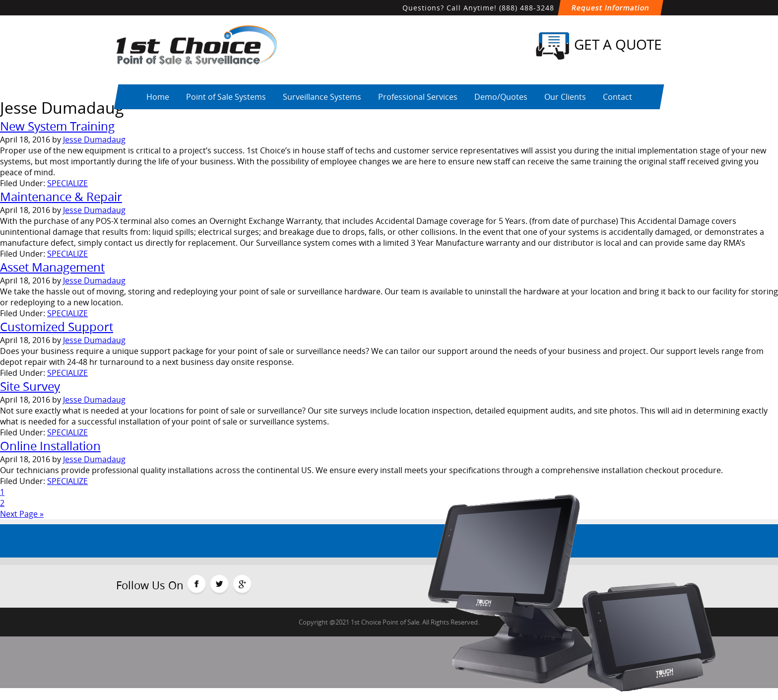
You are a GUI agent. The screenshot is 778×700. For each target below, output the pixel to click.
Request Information (610, 8)
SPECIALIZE (67, 183)
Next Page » (22, 514)
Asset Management (52, 267)
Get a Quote (599, 46)
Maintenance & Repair (61, 197)
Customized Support (57, 327)
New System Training (57, 126)
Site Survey (30, 386)
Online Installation (50, 446)
